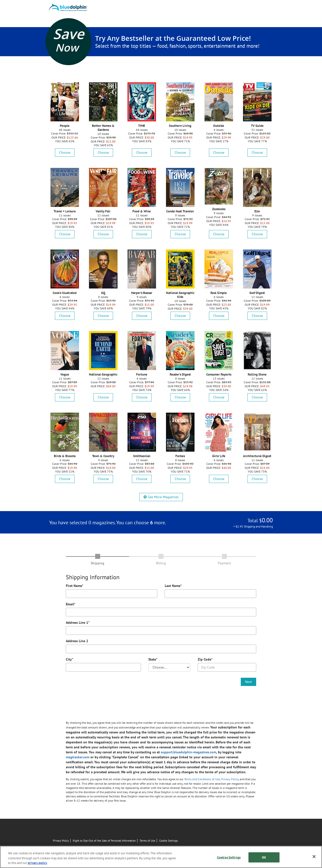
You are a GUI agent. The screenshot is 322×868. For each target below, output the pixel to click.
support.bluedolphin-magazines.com (188, 752)
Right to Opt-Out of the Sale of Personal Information (104, 841)
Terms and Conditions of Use (202, 779)
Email (71, 604)
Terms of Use (147, 841)
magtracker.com (78, 757)
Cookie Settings (169, 841)
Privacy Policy (230, 779)
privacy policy (37, 863)
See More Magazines (161, 497)
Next (248, 682)
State (153, 659)
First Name (75, 586)
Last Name (173, 586)
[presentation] (104, 687)
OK (264, 857)
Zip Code (205, 659)
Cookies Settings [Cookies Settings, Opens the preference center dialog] (229, 857)
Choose (65, 152)
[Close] (314, 857)
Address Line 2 (77, 641)
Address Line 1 (78, 623)
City (69, 659)
